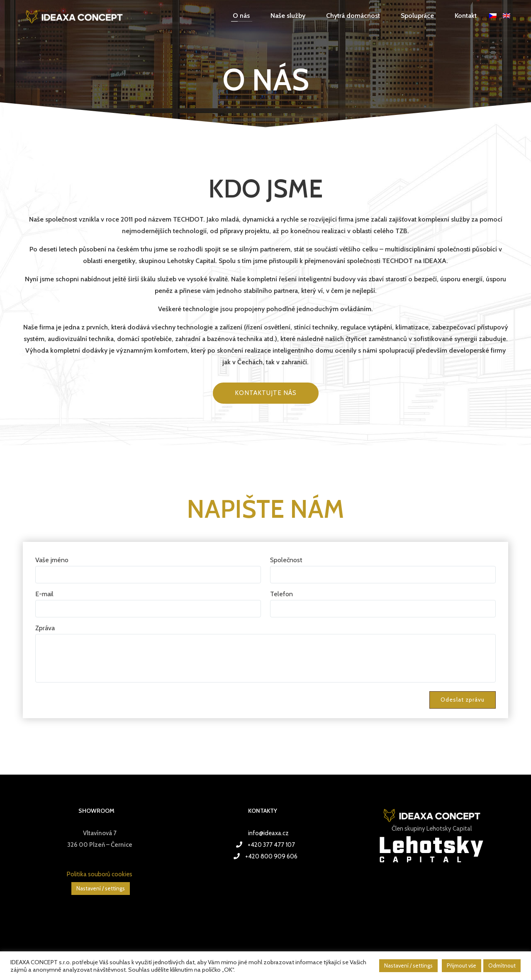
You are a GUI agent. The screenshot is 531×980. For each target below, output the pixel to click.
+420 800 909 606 (271, 856)
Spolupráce (417, 16)
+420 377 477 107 (271, 845)
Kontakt (466, 16)
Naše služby (288, 16)
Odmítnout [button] (502, 965)
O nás (241, 16)
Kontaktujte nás (266, 393)
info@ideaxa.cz (268, 833)
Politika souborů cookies (100, 874)
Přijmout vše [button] (462, 965)
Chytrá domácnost (353, 16)
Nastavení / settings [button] (101, 888)
